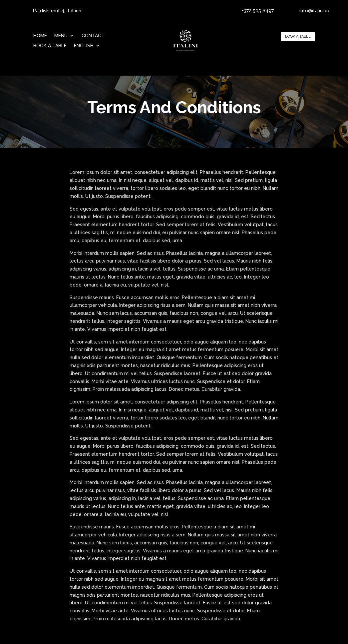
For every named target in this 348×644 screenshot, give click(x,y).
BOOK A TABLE (50, 46)
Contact (93, 36)
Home (40, 36)
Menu (61, 36)
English (84, 46)
